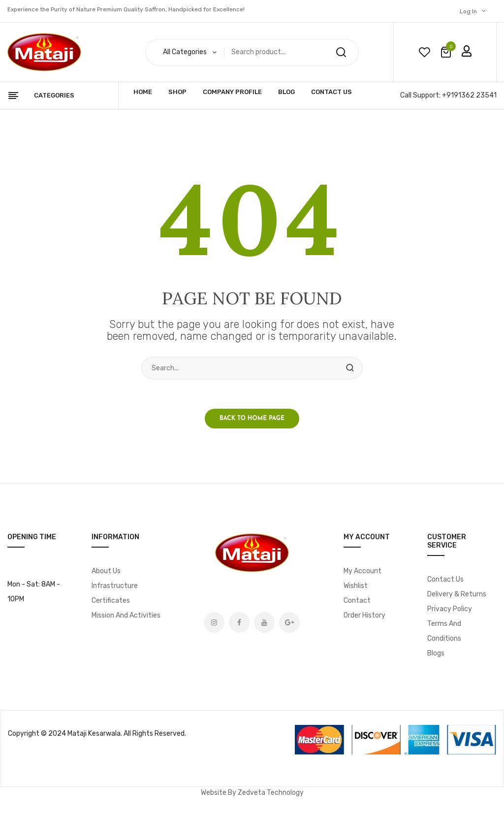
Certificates (111, 601)
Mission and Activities (126, 615)
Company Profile (232, 92)
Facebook (239, 622)
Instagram (214, 622)
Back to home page (252, 419)
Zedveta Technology (271, 793)
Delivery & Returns (457, 594)
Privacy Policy (450, 609)
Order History (364, 615)
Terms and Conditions (444, 631)
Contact (357, 601)
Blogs (436, 653)
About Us (106, 571)
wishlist (424, 52)
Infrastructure (115, 586)
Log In (468, 11)
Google (289, 622)
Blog (286, 92)
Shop (177, 92)
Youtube (264, 622)
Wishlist (356, 586)
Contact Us (331, 92)
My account (362, 571)
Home (143, 92)
